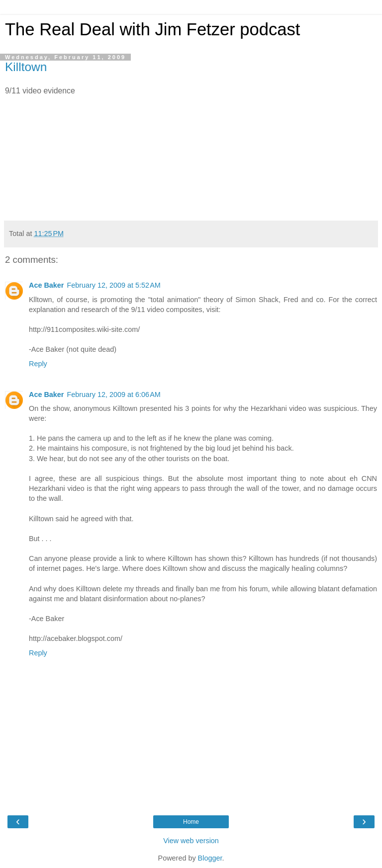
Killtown (26, 67)
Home (191, 822)
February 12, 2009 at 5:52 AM (113, 285)
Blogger (210, 858)
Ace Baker (46, 285)
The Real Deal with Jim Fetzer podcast (152, 29)
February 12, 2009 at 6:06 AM (113, 395)
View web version (191, 841)
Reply (38, 364)
